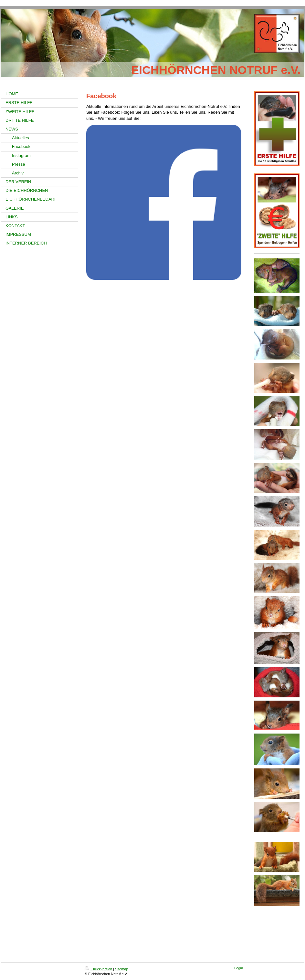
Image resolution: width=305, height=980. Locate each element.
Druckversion (99, 969)
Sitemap (121, 969)
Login (239, 968)
